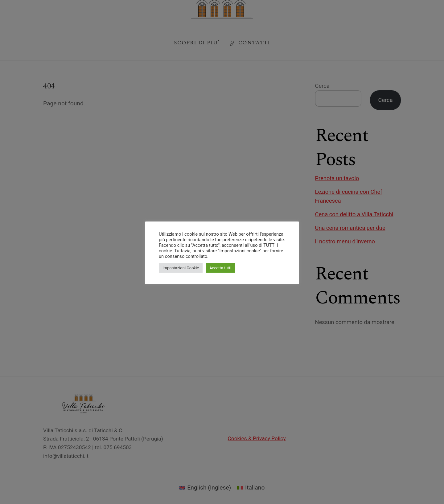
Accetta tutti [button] (220, 268)
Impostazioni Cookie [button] (181, 268)
